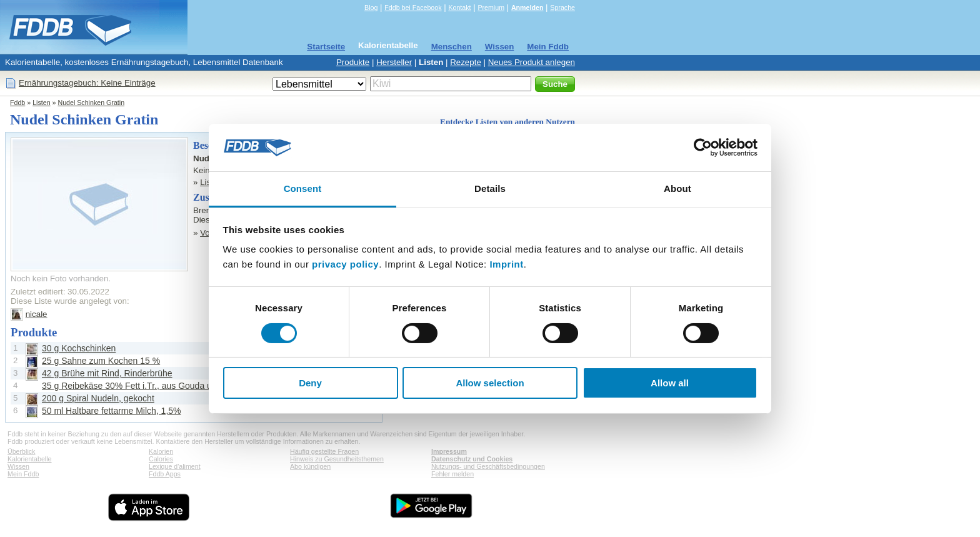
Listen (431, 62)
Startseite (326, 47)
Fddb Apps (165, 474)
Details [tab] (490, 188)
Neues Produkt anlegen (532, 62)
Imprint (506, 264)
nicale (37, 314)
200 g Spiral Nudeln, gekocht (98, 398)
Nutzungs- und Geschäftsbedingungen (488, 466)
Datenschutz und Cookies (472, 459)
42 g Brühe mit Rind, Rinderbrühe (107, 373)
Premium (491, 8)
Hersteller (394, 62)
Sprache (562, 8)
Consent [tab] (303, 188)
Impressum (449, 451)
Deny (310, 383)
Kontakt (459, 8)
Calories (161, 459)
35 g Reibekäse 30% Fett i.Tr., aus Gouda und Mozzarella (154, 386)
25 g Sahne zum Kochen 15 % (101, 361)
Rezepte (466, 62)
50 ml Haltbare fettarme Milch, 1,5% (112, 411)
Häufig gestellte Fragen (324, 451)
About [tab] (677, 188)
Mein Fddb (548, 47)
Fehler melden (452, 474)
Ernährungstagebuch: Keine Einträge (87, 83)
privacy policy (345, 264)
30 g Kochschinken (79, 348)
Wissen (500, 47)
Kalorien (161, 451)
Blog (371, 8)
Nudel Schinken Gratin (91, 103)
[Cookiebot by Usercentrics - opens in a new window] (703, 148)
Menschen (452, 47)
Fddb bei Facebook (413, 8)
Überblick (21, 451)
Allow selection (490, 383)
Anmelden (527, 8)
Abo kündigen (310, 466)
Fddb (17, 103)
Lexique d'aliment (175, 466)
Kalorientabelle (388, 45)
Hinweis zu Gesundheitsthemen (337, 459)
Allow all (670, 383)
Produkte (353, 62)
